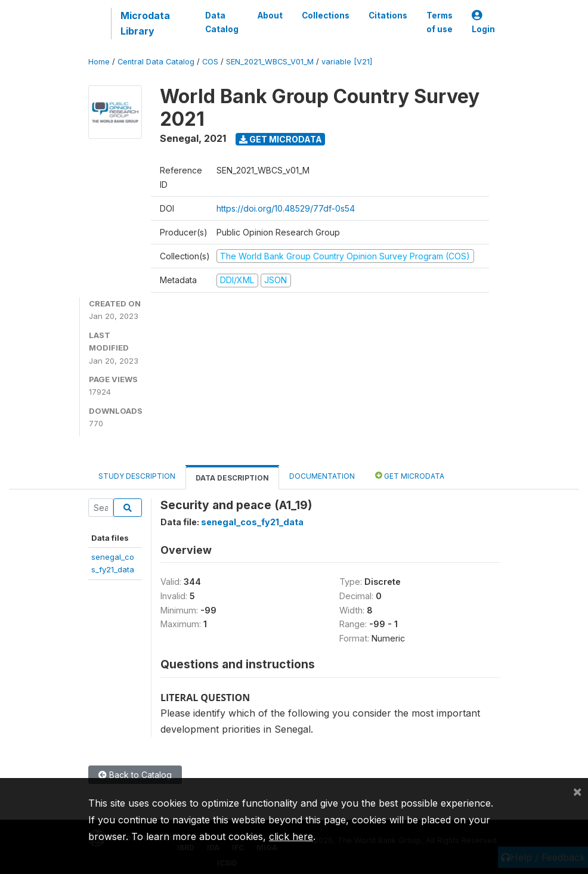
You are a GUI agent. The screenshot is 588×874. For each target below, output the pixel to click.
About (270, 16)
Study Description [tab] (137, 476)
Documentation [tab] (322, 476)
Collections (326, 16)
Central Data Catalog (156, 62)
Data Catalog (222, 22)
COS (210, 62)
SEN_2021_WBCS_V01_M (270, 62)
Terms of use (440, 22)
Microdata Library (145, 23)
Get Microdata (281, 139)
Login (483, 22)
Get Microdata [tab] (410, 475)
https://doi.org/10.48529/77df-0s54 (286, 208)
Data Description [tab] (232, 478)
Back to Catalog (135, 775)
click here (291, 836)
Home (99, 62)
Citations (388, 16)
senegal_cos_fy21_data (252, 522)
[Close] (577, 791)
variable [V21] (347, 62)
